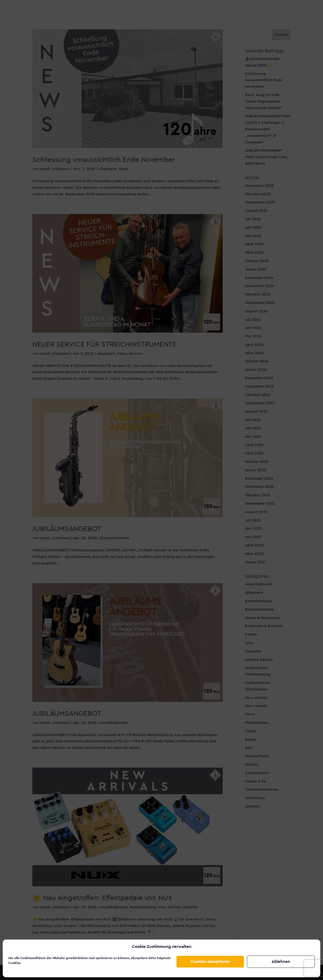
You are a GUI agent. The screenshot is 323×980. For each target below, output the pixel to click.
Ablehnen (281, 962)
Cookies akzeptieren (210, 962)
